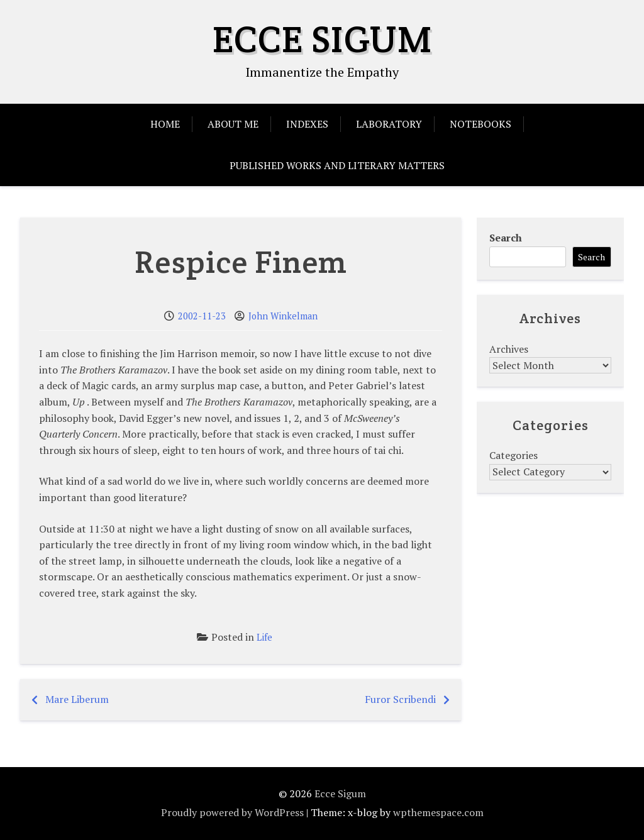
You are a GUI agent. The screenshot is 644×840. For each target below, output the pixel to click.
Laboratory (389, 124)
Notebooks (480, 124)
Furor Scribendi (400, 699)
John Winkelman (283, 316)
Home (165, 124)
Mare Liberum (77, 699)
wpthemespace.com (438, 812)
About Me (233, 124)
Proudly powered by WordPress (232, 812)
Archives (509, 349)
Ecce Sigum (322, 39)
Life (264, 637)
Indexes (307, 124)
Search (506, 238)
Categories (514, 455)
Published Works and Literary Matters (337, 165)
